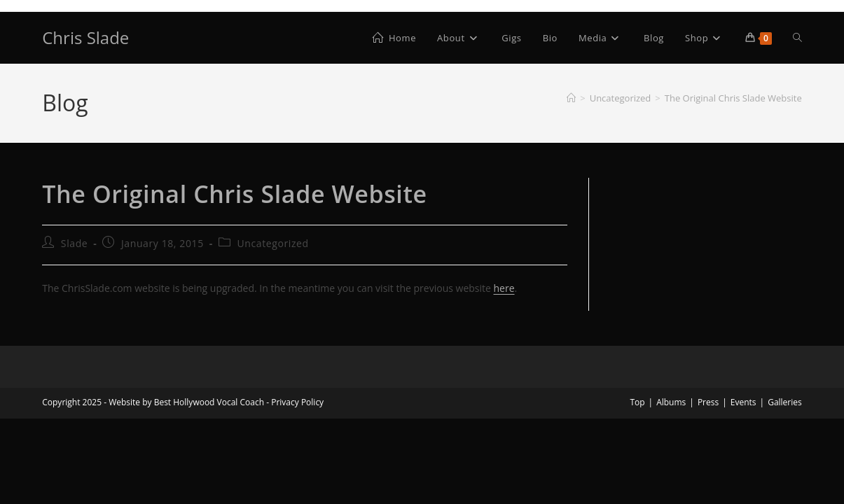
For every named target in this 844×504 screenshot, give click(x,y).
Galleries (785, 402)
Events (743, 402)
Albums (671, 402)
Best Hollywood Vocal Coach (209, 402)
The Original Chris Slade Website (733, 98)
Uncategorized (272, 243)
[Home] (571, 98)
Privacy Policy (297, 402)
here (504, 288)
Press (708, 402)
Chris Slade (85, 37)
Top (637, 402)
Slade (74, 243)
